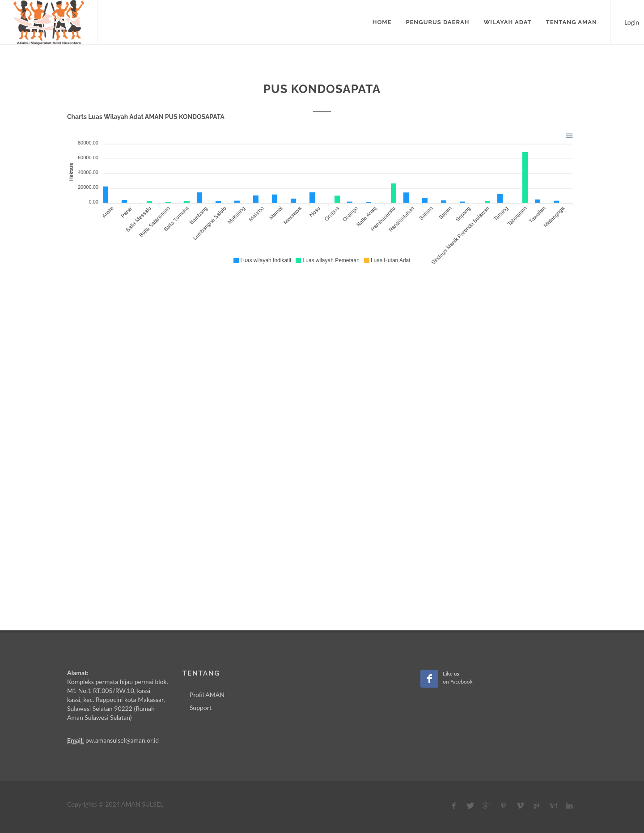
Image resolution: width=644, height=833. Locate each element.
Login (627, 21)
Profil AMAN (207, 695)
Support (201, 708)
